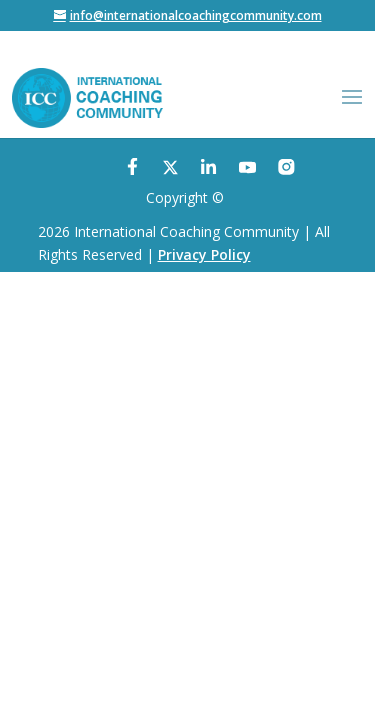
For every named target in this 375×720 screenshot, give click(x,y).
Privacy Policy (204, 254)
